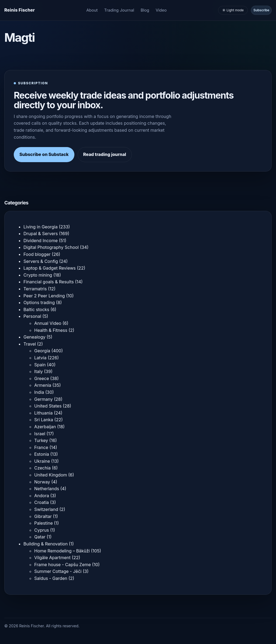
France (41, 447)
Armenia (43, 385)
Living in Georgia (41, 227)
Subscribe (261, 10)
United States (48, 406)
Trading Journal (119, 10)
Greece (42, 378)
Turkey (41, 440)
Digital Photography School (51, 247)
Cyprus (42, 530)
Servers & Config (41, 261)
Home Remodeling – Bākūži (62, 551)
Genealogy (34, 337)
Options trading (39, 302)
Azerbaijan (45, 427)
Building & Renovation (46, 544)
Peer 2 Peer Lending (44, 296)
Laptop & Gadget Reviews (50, 268)
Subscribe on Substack (44, 154)
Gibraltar (43, 516)
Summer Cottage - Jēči (58, 571)
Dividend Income (41, 241)
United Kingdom (51, 475)
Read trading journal (105, 154)
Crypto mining (38, 275)
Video (161, 10)
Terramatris (35, 289)
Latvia (40, 358)
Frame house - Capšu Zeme (63, 565)
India (39, 392)
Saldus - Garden (51, 578)
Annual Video (48, 323)
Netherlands (47, 489)
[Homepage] (20, 10)
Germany (44, 399)
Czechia (42, 468)
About (92, 10)
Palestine (44, 523)
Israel (40, 434)
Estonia (42, 454)
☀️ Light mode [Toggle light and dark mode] (233, 10)
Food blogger (37, 254)
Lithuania (43, 413)
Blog (145, 10)
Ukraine (42, 461)
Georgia (42, 351)
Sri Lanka (44, 420)
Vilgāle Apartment (52, 558)
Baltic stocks (36, 309)
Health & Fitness (51, 330)
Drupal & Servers (41, 234)
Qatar (40, 537)
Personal (32, 316)
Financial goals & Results (49, 282)
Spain (40, 365)
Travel (30, 344)
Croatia (42, 502)
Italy (39, 371)
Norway (42, 482)
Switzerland (46, 509)
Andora (42, 496)
